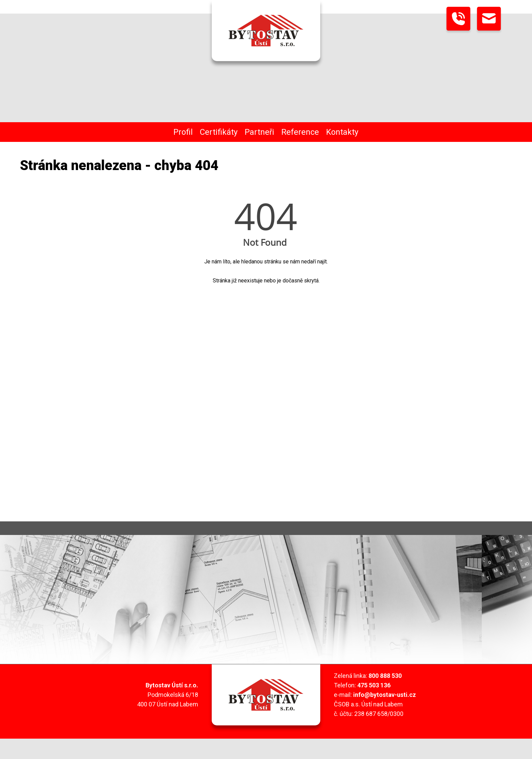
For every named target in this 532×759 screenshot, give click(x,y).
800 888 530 (385, 676)
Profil (183, 132)
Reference (300, 132)
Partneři (259, 132)
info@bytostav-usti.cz (385, 695)
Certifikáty (219, 132)
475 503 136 (374, 685)
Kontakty (342, 132)
